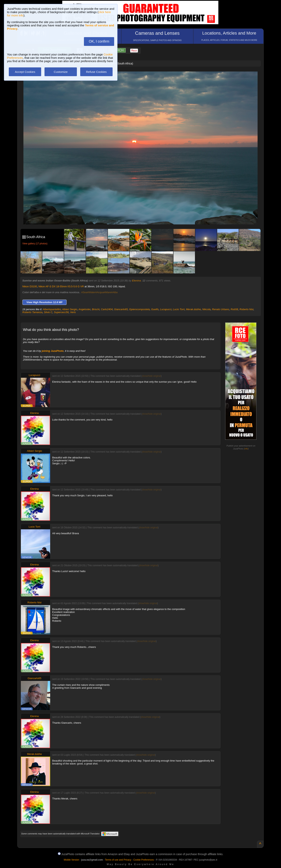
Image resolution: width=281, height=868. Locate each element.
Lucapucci (166, 309)
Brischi (96, 309)
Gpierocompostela (140, 309)
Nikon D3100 (30, 286)
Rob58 (234, 309)
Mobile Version (72, 860)
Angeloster (84, 309)
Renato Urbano (221, 309)
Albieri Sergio (70, 309)
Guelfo (155, 309)
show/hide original (151, 376)
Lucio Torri (179, 309)
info (246, 449)
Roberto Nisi (246, 309)
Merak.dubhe (193, 309)
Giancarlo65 (121, 309)
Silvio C (48, 312)
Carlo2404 (107, 309)
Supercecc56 (61, 312)
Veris (73, 312)
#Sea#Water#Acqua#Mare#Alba (99, 292)
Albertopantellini (52, 309)
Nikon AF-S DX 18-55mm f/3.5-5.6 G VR (61, 286)
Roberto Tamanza (32, 312)
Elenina (136, 281)
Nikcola (206, 309)
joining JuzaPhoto (53, 351)
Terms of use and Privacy (118, 860)
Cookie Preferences (144, 860)
